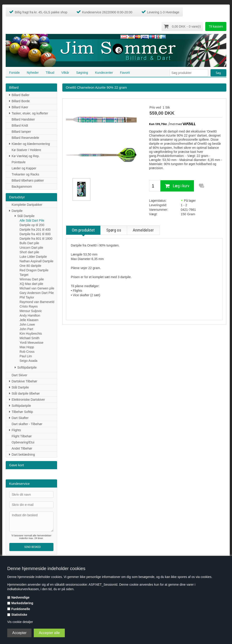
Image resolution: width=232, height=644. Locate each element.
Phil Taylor (27, 297)
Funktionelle (21, 609)
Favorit (125, 72)
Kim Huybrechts (31, 333)
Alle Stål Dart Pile (32, 220)
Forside (14, 72)
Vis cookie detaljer (20, 622)
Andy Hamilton (30, 315)
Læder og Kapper (24, 168)
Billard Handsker (23, 119)
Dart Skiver (19, 375)
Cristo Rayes (29, 306)
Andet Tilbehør (22, 448)
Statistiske (19, 615)
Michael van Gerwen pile (37, 288)
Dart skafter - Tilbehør (27, 424)
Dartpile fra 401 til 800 (35, 234)
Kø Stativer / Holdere (26, 150)
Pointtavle (18, 162)
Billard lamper (21, 131)
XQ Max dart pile (31, 284)
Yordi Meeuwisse (31, 342)
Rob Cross (27, 351)
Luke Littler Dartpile (33, 256)
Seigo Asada (28, 360)
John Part (26, 329)
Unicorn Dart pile (31, 247)
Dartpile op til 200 (32, 225)
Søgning (82, 72)
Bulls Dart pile (29, 243)
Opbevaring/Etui (23, 442)
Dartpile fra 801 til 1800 (36, 238)
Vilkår (65, 72)
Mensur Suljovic (31, 311)
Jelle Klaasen (29, 320)
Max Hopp (27, 347)
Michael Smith (29, 338)
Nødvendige (20, 597)
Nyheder (33, 72)
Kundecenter (104, 72)
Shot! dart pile (29, 252)
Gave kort (16, 465)
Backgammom (22, 186)
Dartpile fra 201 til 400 (35, 229)
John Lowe (27, 324)
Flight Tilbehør (22, 436)
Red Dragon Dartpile (34, 270)
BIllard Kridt (20, 125)
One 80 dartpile (30, 265)
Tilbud (50, 72)
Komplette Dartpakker (27, 204)
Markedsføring (22, 603)
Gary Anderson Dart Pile (37, 293)
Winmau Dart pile (32, 279)
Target (24, 275)
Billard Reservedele (25, 137)
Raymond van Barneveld (37, 302)
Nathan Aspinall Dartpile (36, 261)
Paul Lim (26, 356)
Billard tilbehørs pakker (28, 180)
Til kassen (216, 26)
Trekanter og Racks (25, 174)
